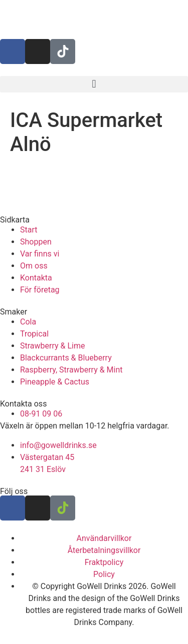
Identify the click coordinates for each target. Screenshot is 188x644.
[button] (94, 84)
